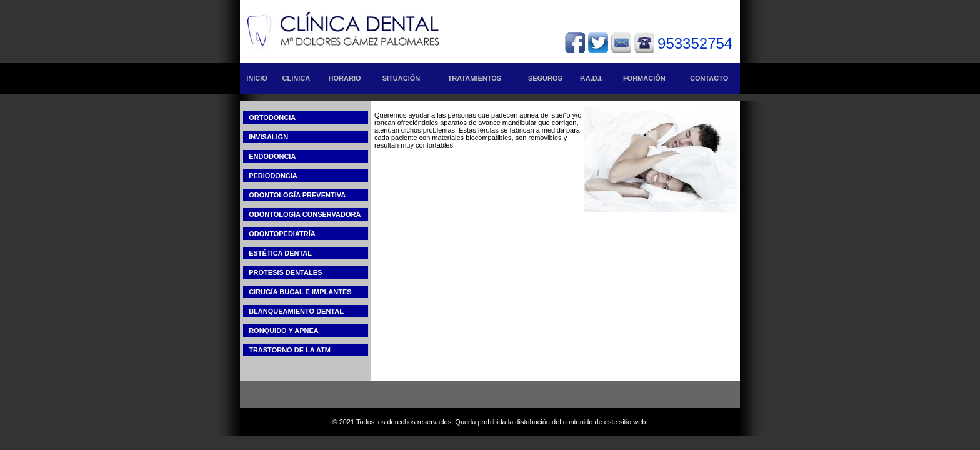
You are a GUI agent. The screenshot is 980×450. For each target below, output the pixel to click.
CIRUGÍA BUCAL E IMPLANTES (297, 292)
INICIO (257, 78)
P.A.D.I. (592, 78)
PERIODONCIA (270, 176)
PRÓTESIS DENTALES (282, 272)
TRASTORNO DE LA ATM (287, 350)
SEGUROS (545, 78)
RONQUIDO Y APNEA (281, 331)
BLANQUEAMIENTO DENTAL (293, 311)
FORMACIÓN (644, 78)
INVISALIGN (266, 137)
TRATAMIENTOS (475, 78)
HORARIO (345, 78)
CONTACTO (709, 78)
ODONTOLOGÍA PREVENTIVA (294, 195)
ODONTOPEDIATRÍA (279, 234)
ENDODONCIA (269, 156)
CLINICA (297, 78)
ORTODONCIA (269, 117)
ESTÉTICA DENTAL (277, 253)
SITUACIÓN (402, 78)
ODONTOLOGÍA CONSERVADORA (302, 214)
